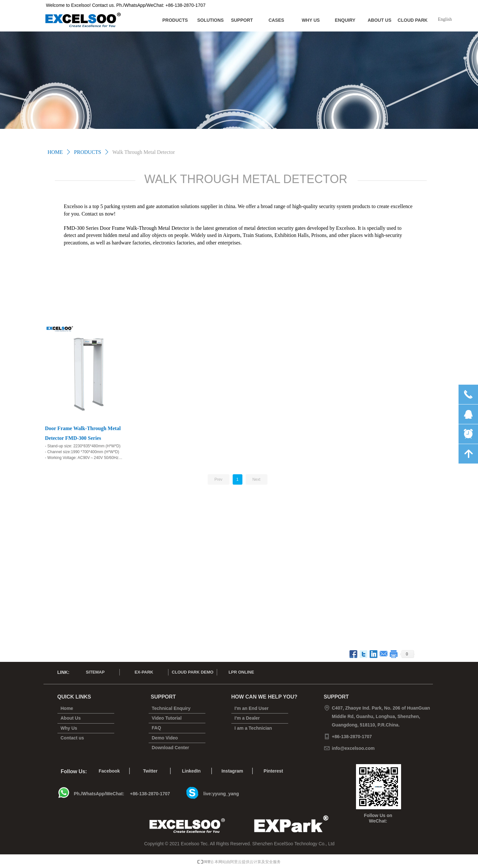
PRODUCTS (175, 20)
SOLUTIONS (211, 20)
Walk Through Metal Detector (144, 152)
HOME (55, 152)
